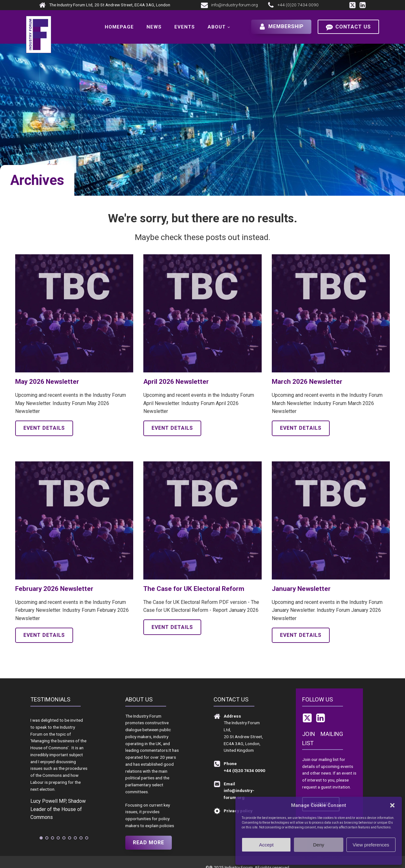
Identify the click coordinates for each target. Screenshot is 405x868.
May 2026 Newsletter (47, 382)
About (217, 27)
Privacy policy (331, 857)
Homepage (119, 27)
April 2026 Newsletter (176, 382)
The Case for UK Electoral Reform (194, 589)
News (154, 27)
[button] (392, 805)
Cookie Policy (306, 857)
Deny (318, 845)
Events (185, 27)
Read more (149, 843)
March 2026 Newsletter (307, 382)
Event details (44, 428)
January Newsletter (301, 589)
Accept (266, 845)
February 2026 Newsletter (54, 589)
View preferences (371, 845)
